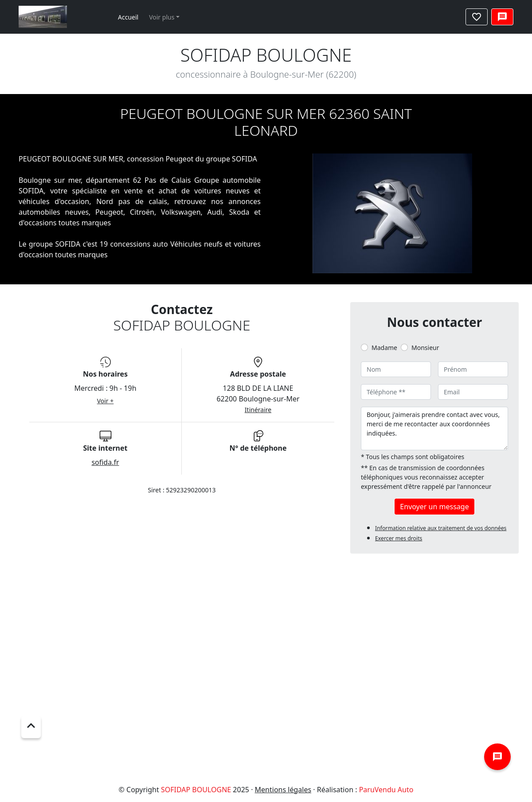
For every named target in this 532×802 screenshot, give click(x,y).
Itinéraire (258, 410)
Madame (384, 348)
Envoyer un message (434, 507)
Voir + (106, 401)
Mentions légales (283, 790)
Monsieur (425, 348)
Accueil (128, 17)
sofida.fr (105, 462)
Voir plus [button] (162, 17)
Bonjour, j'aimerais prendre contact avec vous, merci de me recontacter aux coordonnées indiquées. (434, 429)
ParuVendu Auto (386, 790)
